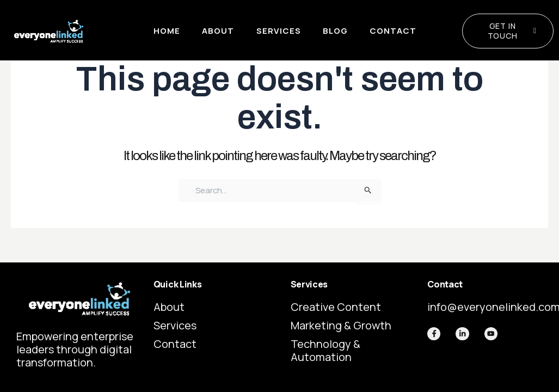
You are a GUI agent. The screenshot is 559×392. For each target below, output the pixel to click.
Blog (335, 31)
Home (167, 31)
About (218, 31)
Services (278, 31)
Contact (392, 31)
